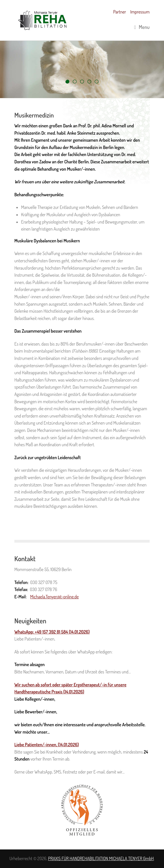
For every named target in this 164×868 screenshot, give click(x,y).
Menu (142, 27)
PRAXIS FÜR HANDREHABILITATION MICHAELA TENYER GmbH (101, 858)
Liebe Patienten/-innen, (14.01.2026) (47, 745)
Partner (120, 12)
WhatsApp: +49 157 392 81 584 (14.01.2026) (52, 632)
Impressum (140, 12)
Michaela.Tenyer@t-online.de (54, 597)
